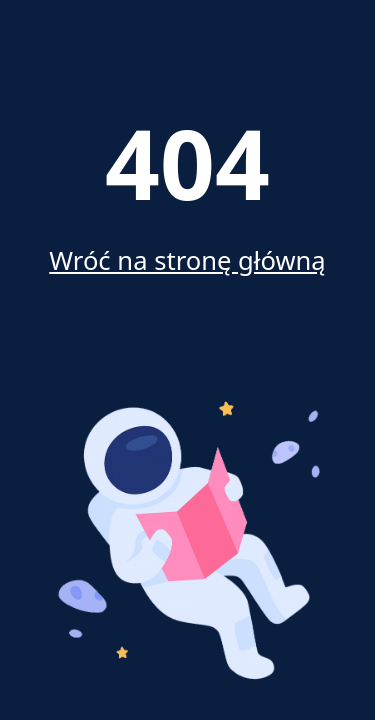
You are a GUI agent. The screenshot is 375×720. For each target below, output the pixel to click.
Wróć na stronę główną (187, 260)
